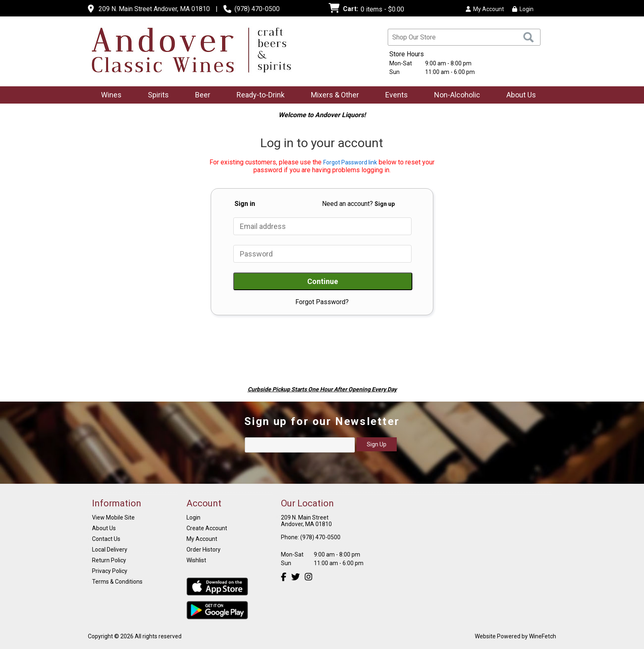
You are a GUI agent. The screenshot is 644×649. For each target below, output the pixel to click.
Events (397, 95)
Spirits (156, 96)
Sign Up (377, 444)
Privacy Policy (110, 571)
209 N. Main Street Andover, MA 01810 (154, 9)
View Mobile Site (113, 517)
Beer (200, 96)
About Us (519, 96)
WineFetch (543, 636)
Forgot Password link (350, 162)
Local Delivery (110, 550)
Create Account (207, 528)
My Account (202, 539)
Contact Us (106, 539)
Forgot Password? (322, 302)
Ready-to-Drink (258, 96)
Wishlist (196, 560)
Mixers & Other (332, 96)
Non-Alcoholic (454, 96)
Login (523, 9)
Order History (204, 550)
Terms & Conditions (117, 582)
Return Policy (109, 560)
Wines (109, 96)
